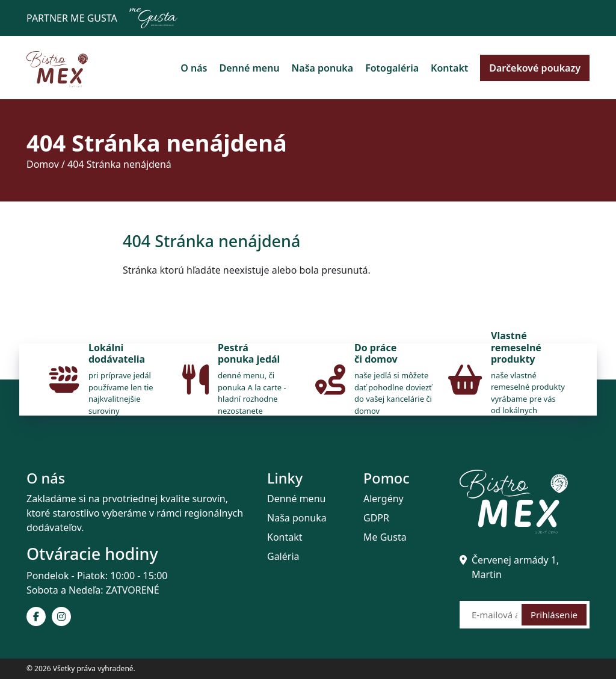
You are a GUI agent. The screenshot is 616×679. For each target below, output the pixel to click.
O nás (194, 68)
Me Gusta (385, 537)
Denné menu (249, 68)
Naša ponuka (323, 68)
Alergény (383, 499)
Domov (43, 164)
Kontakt (449, 68)
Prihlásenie (554, 615)
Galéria (283, 556)
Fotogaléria (392, 68)
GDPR (376, 518)
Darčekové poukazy (535, 68)
